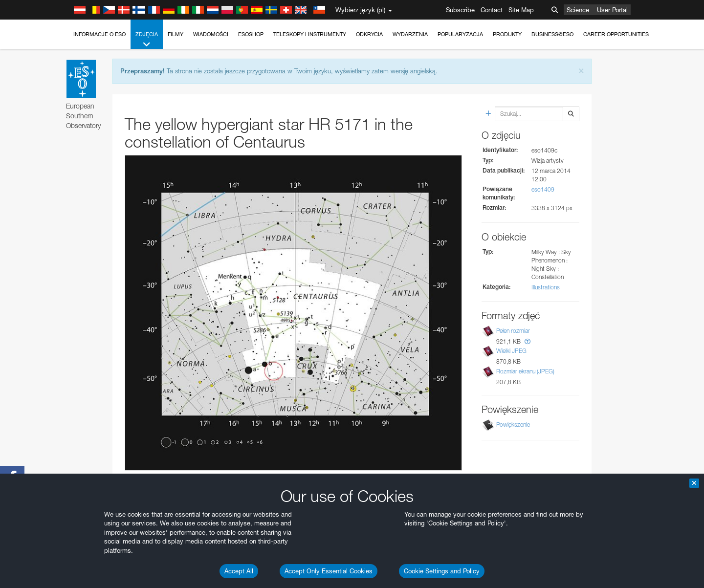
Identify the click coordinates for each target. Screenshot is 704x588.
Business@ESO (552, 34)
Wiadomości (211, 34)
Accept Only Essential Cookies (329, 571)
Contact (492, 10)
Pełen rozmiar (513, 331)
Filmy (176, 34)
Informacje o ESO (99, 34)
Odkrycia (369, 34)
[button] (528, 341)
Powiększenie (513, 425)
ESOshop (251, 34)
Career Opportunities (616, 34)
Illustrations (546, 287)
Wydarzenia (410, 34)
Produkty (507, 34)
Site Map (521, 10)
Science (578, 10)
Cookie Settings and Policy (442, 571)
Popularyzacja (460, 34)
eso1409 (543, 189)
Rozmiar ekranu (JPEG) (525, 371)
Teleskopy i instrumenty (310, 34)
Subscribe (460, 10)
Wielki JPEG (511, 351)
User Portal (612, 10)
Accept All (239, 571)
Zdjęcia (147, 40)
